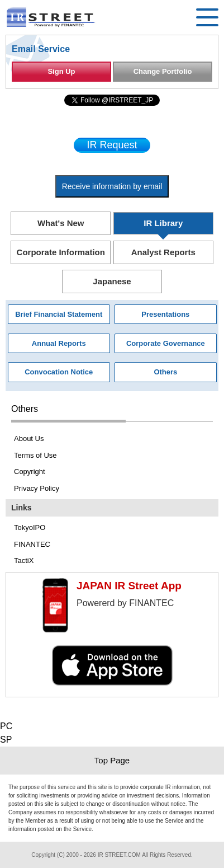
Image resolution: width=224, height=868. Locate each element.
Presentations (165, 314)
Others (165, 372)
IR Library (163, 223)
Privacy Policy (37, 488)
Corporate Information (61, 252)
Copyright (30, 471)
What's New (61, 223)
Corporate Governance (166, 343)
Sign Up (61, 71)
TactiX (24, 560)
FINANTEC (32, 544)
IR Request (112, 145)
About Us (29, 438)
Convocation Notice (59, 372)
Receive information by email (112, 186)
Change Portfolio (163, 71)
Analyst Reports (163, 252)
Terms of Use (35, 455)
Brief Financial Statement (59, 314)
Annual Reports (59, 343)
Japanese (112, 281)
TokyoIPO (30, 527)
